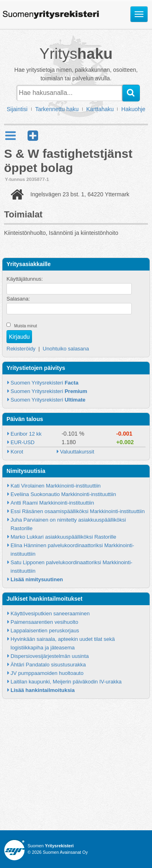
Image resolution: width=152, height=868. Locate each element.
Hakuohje (133, 109)
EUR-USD (22, 442)
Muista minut (26, 326)
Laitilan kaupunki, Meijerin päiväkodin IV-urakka (66, 682)
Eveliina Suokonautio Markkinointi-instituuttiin (63, 494)
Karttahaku (100, 109)
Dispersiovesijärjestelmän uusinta (50, 656)
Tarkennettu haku (57, 109)
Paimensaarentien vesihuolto (44, 622)
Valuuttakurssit (77, 452)
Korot (17, 452)
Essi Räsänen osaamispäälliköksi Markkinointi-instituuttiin (78, 511)
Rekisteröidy (21, 349)
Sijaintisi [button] (17, 109)
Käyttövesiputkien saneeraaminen (50, 613)
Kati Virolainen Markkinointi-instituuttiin (56, 486)
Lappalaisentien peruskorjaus (45, 631)
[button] (33, 136)
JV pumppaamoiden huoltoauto (47, 673)
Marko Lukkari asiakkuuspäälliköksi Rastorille (63, 537)
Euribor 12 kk (26, 434)
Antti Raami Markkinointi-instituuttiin (52, 503)
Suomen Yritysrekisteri (44, 383)
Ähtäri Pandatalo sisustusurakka (48, 665)
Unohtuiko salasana (66, 349)
